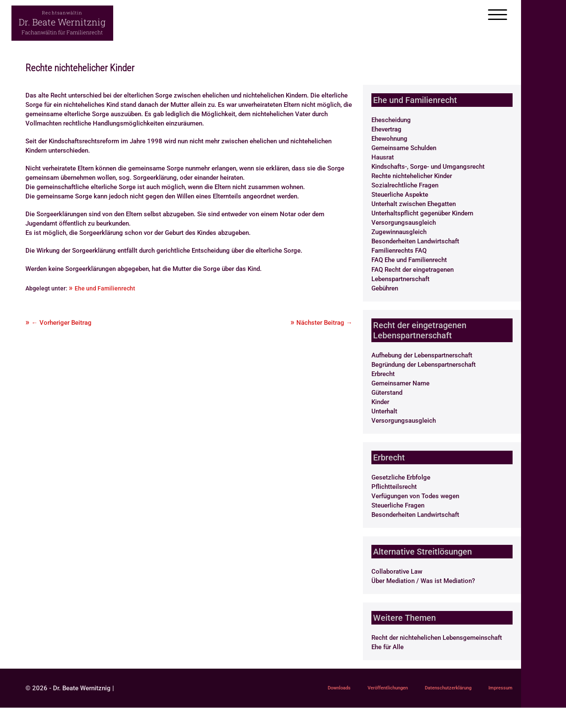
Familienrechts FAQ (399, 251)
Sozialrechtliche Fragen (405, 185)
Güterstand (387, 393)
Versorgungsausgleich (404, 223)
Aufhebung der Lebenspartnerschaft (422, 355)
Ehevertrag (386, 129)
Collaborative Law (397, 572)
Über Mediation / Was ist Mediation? (423, 581)
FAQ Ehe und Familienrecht (409, 260)
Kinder (380, 402)
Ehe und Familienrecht (105, 288)
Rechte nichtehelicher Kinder (412, 176)
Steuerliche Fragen (398, 505)
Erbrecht (383, 374)
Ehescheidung (391, 120)
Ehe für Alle (388, 647)
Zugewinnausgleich (399, 232)
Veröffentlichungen (358, 689)
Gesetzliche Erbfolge (401, 477)
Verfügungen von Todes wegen (415, 496)
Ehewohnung (389, 139)
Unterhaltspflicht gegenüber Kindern (422, 213)
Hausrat (383, 157)
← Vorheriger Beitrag (61, 323)
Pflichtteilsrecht (394, 487)
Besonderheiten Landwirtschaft (415, 241)
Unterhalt (384, 411)
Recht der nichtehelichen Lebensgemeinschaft (437, 638)
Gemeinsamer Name (400, 383)
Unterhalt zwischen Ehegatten (414, 204)
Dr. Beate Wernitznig (62, 22)
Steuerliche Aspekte (400, 195)
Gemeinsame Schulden (404, 148)
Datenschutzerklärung (433, 689)
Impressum (298, 707)
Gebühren (385, 288)
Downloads (298, 689)
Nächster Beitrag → (324, 323)
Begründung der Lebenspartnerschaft (424, 365)
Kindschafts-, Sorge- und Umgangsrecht (428, 167)
